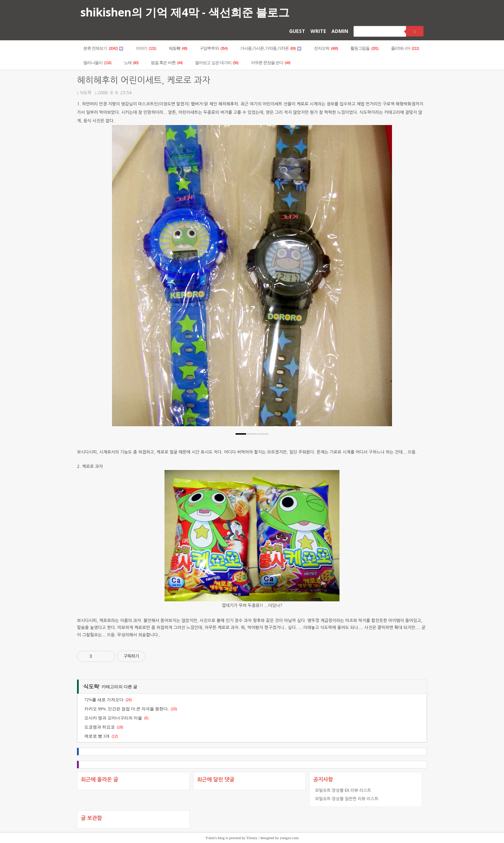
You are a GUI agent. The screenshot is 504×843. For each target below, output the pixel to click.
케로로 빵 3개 (97, 736)
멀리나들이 (97, 63)
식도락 (178, 48)
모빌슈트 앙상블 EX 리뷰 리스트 (343, 790)
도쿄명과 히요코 (100, 727)
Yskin (210, 838)
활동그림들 (364, 48)
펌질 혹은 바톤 (167, 63)
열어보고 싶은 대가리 (216, 63)
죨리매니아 (405, 48)
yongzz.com (289, 838)
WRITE (318, 31)
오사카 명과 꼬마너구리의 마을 (113, 718)
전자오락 (326, 48)
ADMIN (340, 31)
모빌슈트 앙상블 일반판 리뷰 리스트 (347, 799)
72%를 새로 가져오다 (104, 700)
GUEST (297, 31)
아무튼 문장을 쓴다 (271, 63)
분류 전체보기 (103, 48)
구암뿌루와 (213, 48)
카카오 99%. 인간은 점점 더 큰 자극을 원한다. (127, 709)
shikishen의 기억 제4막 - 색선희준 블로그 (185, 12)
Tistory (252, 838)
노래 (131, 63)
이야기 (146, 48)
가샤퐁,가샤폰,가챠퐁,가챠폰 (271, 48)
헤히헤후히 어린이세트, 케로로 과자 (144, 80)
